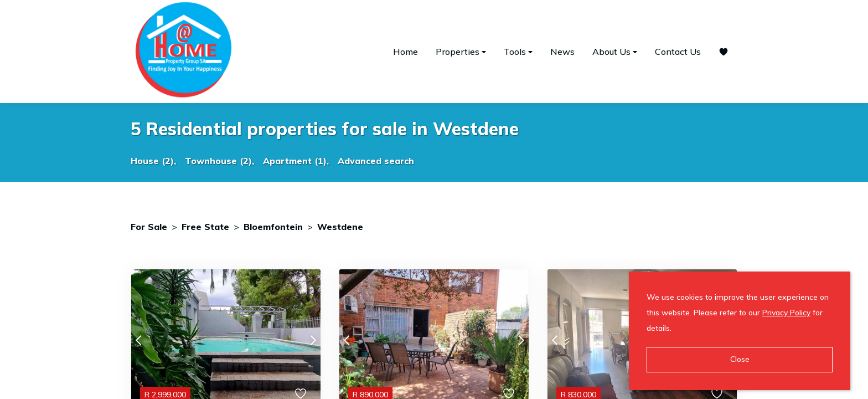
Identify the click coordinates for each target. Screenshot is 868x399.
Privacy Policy (786, 313)
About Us (615, 52)
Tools (518, 52)
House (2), (153, 161)
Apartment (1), (296, 161)
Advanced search (376, 161)
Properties (461, 52)
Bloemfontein (273, 227)
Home (405, 52)
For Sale (149, 227)
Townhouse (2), (219, 161)
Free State (205, 227)
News (562, 52)
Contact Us (678, 52)
